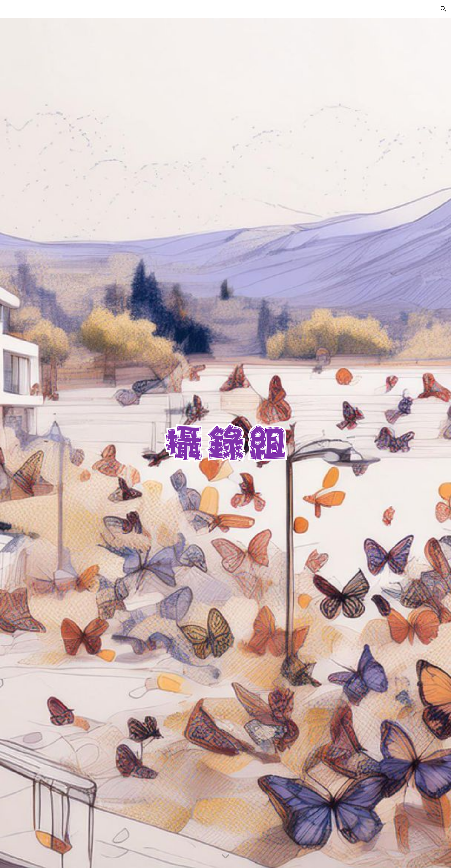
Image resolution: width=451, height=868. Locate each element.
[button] (443, 9)
